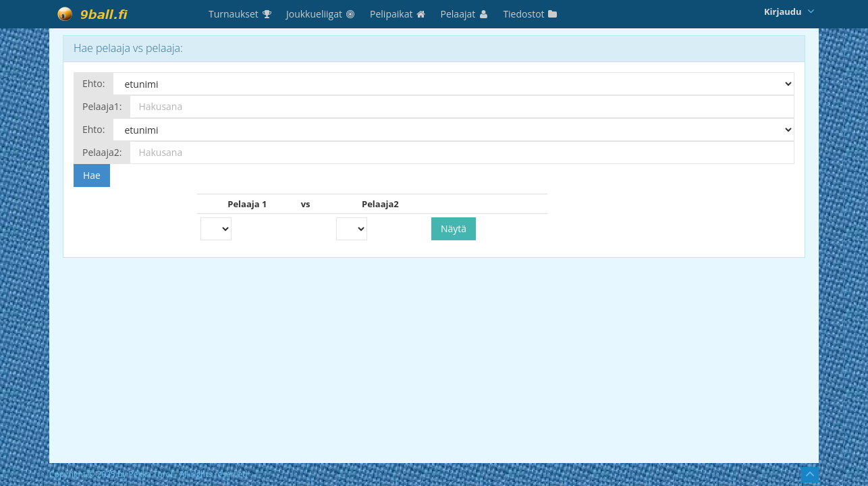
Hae (92, 175)
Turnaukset (241, 14)
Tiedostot (531, 14)
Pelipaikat (399, 14)
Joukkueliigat (321, 14)
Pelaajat (465, 14)
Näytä (454, 228)
